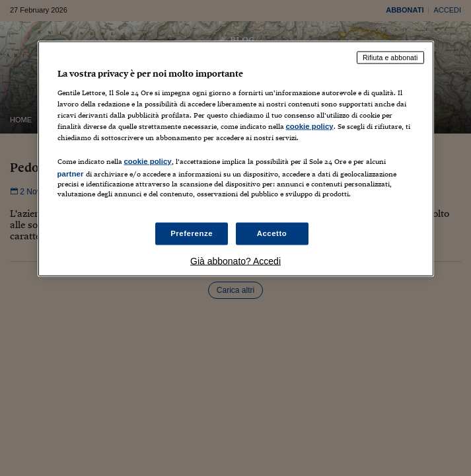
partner (71, 173)
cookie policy (310, 126)
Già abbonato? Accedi (235, 261)
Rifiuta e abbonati (390, 58)
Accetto (272, 233)
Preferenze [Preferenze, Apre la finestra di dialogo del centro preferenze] (192, 233)
